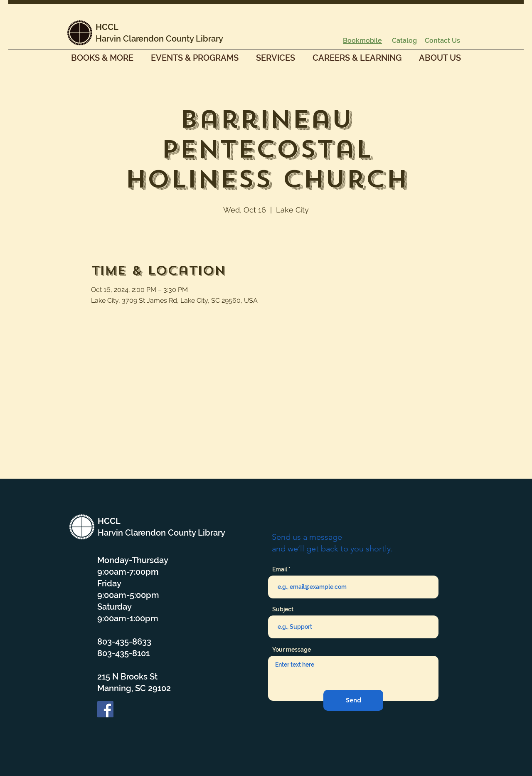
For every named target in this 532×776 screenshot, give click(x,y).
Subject (283, 609)
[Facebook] (105, 709)
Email (280, 569)
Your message (292, 650)
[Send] (353, 700)
